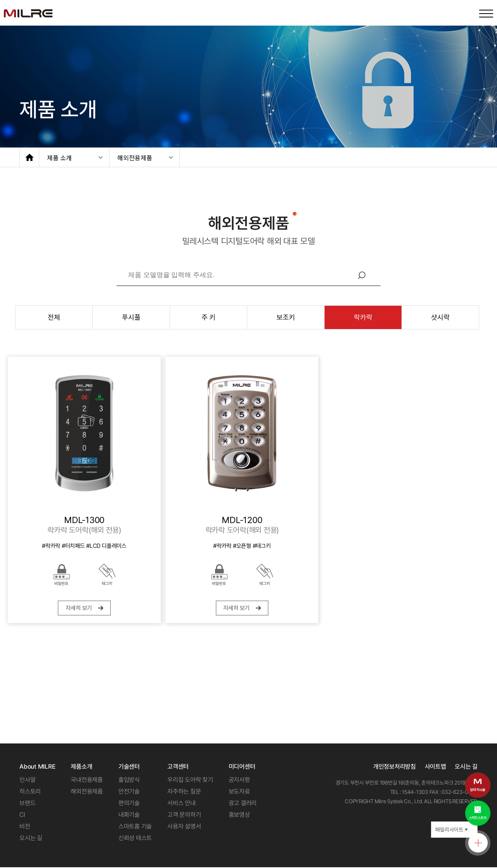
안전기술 (129, 792)
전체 (54, 317)
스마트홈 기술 (135, 827)
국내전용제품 (87, 781)
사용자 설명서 (184, 827)
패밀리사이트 (452, 830)
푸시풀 (131, 317)
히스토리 (30, 792)
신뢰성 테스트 (135, 839)
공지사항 (239, 781)
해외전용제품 (135, 158)
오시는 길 (31, 839)
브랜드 (27, 804)
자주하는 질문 (184, 792)
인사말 (27, 781)
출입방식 (129, 781)
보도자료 (239, 792)
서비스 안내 (182, 804)
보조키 (286, 317)
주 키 (209, 317)
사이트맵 (435, 767)
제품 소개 (59, 158)
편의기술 (129, 804)
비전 (25, 827)
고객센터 (178, 767)
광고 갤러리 (243, 804)
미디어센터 (242, 767)
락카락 (363, 317)
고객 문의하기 (184, 815)
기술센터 (129, 767)
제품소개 (81, 767)
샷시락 (440, 317)
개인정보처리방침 (394, 767)
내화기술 (129, 815)
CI (22, 815)
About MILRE (37, 767)
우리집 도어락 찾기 (190, 781)
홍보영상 (239, 815)
